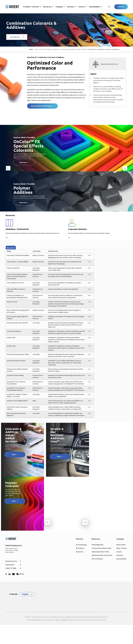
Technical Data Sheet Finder (102, 548)
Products (43, 49)
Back (31, 49)
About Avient (121, 545)
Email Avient (10, 565)
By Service (80, 552)
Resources (47, 7)
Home (36, 49)
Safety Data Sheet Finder (100, 552)
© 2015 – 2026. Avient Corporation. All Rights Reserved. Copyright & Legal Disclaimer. (55, 617)
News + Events (122, 548)
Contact (121, 7)
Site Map (61, 620)
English (25, 594)
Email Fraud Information (47, 620)
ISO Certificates (97, 559)
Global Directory (11, 561)
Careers (82, 7)
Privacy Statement (93, 617)
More (14, 455)
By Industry (80, 548)
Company (59, 7)
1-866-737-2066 (11, 568)
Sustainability (94, 7)
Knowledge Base (98, 545)
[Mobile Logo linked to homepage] (13, 539)
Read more (23, 162)
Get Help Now (15, 37)
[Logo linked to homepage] (12, 7)
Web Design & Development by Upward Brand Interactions (86, 620)
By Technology (81, 545)
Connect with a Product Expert (41, 106)
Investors (71, 7)
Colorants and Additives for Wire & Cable (74, 49)
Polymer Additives (53, 49)
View (89, 255)
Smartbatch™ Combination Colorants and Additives (104, 49)
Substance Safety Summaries (102, 555)
